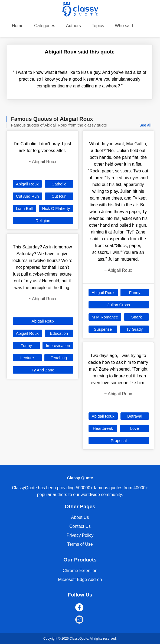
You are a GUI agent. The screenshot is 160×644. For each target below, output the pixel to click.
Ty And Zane (43, 370)
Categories (45, 26)
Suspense (103, 329)
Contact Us (80, 526)
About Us (80, 517)
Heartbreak (103, 428)
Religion (43, 221)
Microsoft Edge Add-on (80, 580)
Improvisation (58, 345)
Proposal (119, 441)
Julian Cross (119, 305)
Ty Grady (134, 329)
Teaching (59, 358)
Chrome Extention (80, 571)
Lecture (27, 358)
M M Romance (105, 317)
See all (145, 125)
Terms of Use (80, 544)
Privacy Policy (80, 535)
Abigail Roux (27, 184)
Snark (137, 317)
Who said (124, 26)
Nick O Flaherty (56, 208)
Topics (98, 26)
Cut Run (59, 196)
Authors (74, 26)
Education (59, 333)
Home (18, 26)
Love (135, 428)
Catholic (59, 184)
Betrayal (135, 416)
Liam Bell (24, 208)
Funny (26, 345)
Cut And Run (27, 196)
